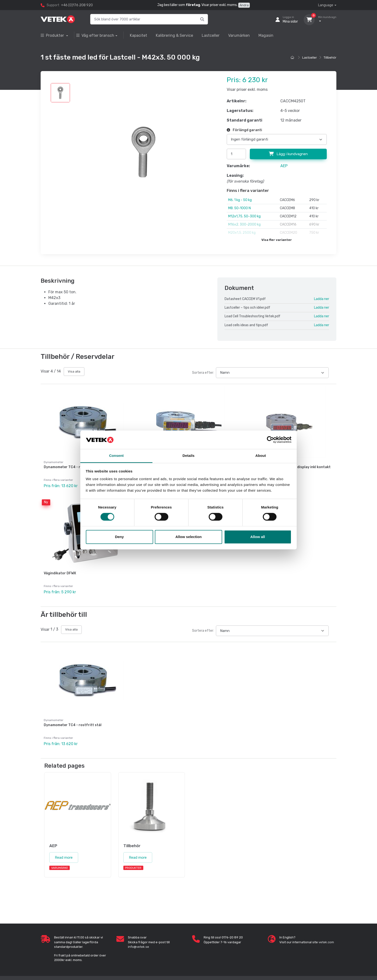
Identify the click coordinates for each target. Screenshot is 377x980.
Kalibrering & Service (174, 35)
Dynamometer (54, 720)
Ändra (244, 5)
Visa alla (74, 371)
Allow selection (188, 537)
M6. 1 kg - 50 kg (240, 200)
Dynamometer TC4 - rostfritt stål (73, 467)
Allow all (258, 537)
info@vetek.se (138, 947)
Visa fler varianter (277, 240)
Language (326, 5)
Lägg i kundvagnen (288, 154)
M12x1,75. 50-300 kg (244, 216)
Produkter (53, 35)
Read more (64, 857)
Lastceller (211, 35)
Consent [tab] (116, 456)
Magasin (266, 35)
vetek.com (326, 942)
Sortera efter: (203, 373)
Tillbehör (330, 58)
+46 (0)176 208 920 (77, 5)
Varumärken (239, 35)
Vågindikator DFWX (60, 573)
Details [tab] (188, 456)
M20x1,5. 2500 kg (242, 233)
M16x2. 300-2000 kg (244, 224)
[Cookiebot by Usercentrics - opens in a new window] (270, 440)
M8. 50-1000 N (239, 208)
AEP (284, 166)
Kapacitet (138, 35)
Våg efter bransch (95, 35)
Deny (119, 537)
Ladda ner (322, 299)
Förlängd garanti (244, 130)
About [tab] (261, 456)
